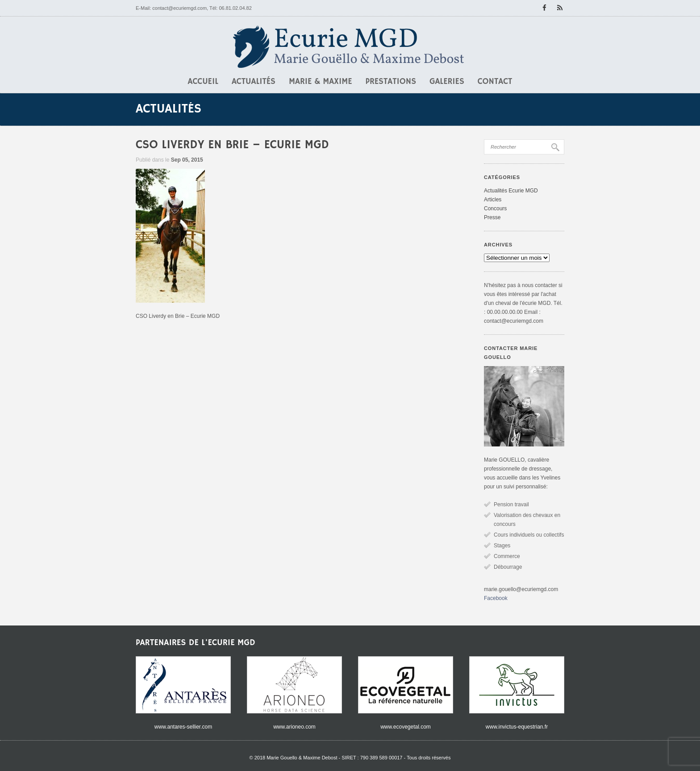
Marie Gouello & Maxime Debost (302, 758)
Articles (493, 200)
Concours (495, 208)
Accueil (203, 82)
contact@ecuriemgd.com (179, 8)
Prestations (391, 82)
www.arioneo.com (294, 727)
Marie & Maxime (321, 82)
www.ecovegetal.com (406, 727)
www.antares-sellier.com (183, 727)
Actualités (254, 82)
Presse (492, 217)
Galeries (447, 82)
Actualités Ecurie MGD (511, 191)
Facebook (496, 598)
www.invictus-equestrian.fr (517, 727)
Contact (495, 82)
